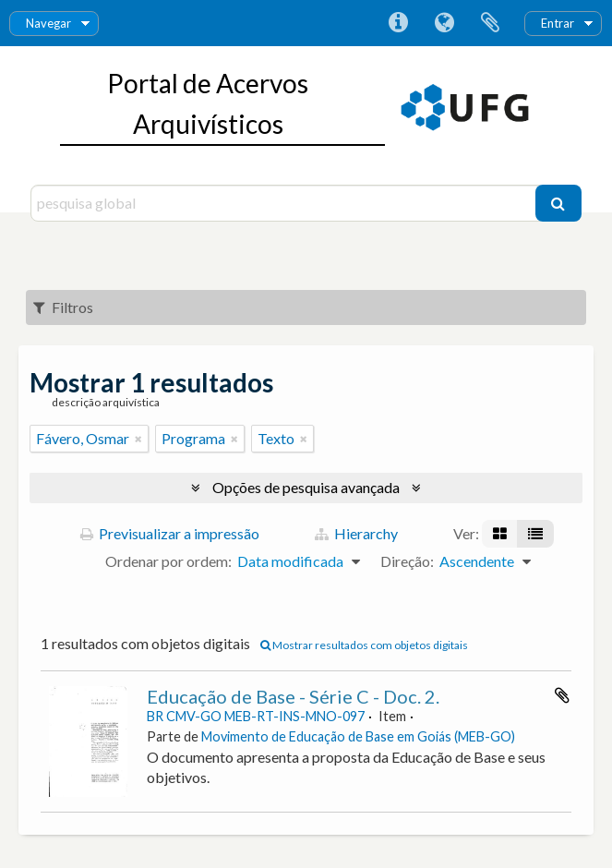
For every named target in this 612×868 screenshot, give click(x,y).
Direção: (407, 561)
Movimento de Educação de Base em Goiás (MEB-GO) (358, 736)
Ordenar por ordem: (168, 561)
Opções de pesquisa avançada (306, 487)
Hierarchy (356, 533)
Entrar (558, 23)
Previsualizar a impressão (170, 533)
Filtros (63, 307)
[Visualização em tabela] (535, 534)
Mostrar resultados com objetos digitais (364, 645)
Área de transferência (490, 23)
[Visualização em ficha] (500, 534)
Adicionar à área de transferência (562, 695)
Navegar (48, 23)
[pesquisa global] (285, 203)
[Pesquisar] (558, 203)
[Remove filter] (138, 439)
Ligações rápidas (398, 23)
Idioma (444, 23)
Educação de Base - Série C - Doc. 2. (293, 696)
